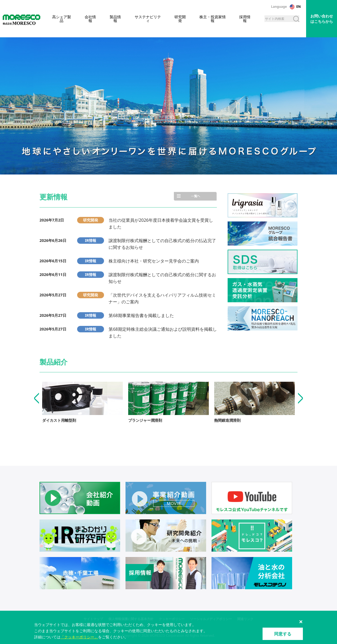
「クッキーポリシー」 (79, 637)
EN (299, 7)
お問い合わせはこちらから (322, 19)
